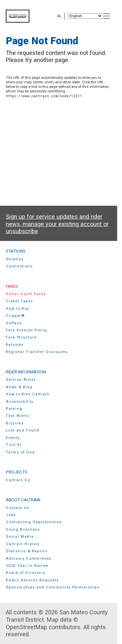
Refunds (15, 345)
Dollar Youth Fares (26, 294)
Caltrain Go (18, 480)
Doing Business (23, 530)
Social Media (20, 537)
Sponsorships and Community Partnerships (53, 587)
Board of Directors (25, 573)
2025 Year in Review (27, 566)
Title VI (14, 445)
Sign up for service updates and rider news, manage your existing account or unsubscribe (57, 224)
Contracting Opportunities (34, 522)
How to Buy (18, 309)
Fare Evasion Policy (27, 330)
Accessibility (20, 402)
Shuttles (15, 259)
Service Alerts (21, 380)
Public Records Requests (32, 580)
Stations (16, 251)
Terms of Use (20, 452)
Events (13, 438)
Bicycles (15, 423)
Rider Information (26, 372)
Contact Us (18, 508)
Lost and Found (23, 430)
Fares (12, 286)
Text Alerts (18, 416)
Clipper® (15, 316)
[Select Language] (85, 16)
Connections (19, 266)
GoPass (14, 323)
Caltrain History (23, 544)
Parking (14, 409)
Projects (17, 472)
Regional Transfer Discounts (37, 352)
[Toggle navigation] (107, 16)
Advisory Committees (29, 559)
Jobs (11, 515)
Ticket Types (19, 301)
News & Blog (19, 387)
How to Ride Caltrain (28, 394)
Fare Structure (21, 337)
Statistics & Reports (27, 551)
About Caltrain (23, 500)
